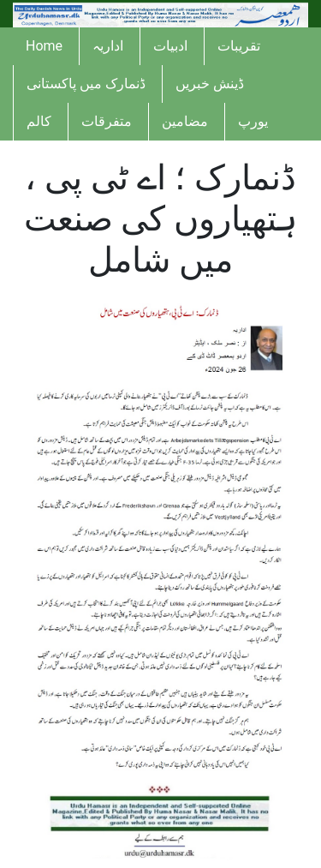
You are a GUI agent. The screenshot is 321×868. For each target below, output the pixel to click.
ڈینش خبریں (210, 84)
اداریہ (108, 46)
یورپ (253, 121)
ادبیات (170, 46)
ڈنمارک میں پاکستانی (86, 84)
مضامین (185, 121)
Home (44, 46)
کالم (39, 121)
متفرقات (107, 121)
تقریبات (239, 46)
